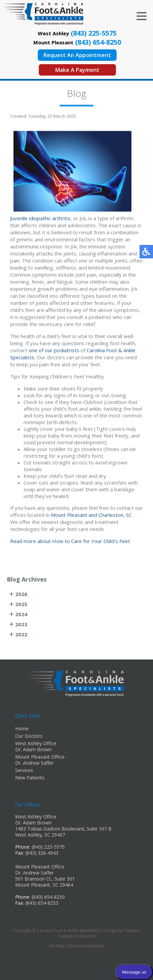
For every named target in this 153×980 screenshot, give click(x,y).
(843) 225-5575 (94, 33)
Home (22, 729)
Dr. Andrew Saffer (34, 873)
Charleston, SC (115, 516)
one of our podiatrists (54, 351)
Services (24, 770)
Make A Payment (77, 70)
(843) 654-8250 (98, 42)
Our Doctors (29, 736)
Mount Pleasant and (74, 516)
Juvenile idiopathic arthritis (40, 219)
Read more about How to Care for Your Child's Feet (70, 542)
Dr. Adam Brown (33, 823)
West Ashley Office (36, 817)
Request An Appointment (77, 55)
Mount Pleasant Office (40, 867)
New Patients (30, 778)
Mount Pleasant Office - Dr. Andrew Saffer (41, 760)
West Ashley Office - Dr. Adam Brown (37, 746)
